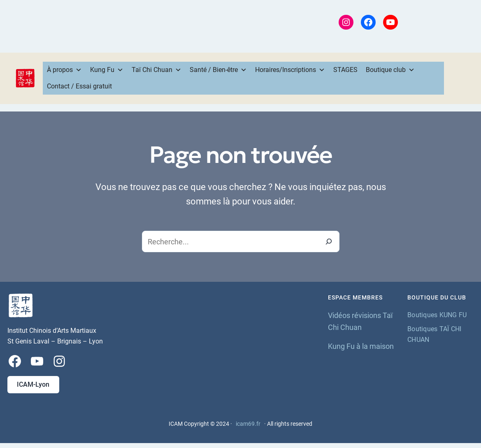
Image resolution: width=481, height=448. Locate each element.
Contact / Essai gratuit (79, 86)
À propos (64, 70)
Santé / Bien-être (218, 70)
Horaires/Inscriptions (290, 70)
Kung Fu (107, 70)
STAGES (345, 70)
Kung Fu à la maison (361, 346)
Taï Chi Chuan (157, 70)
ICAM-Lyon (33, 384)
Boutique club (390, 70)
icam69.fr (248, 424)
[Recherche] (329, 241)
